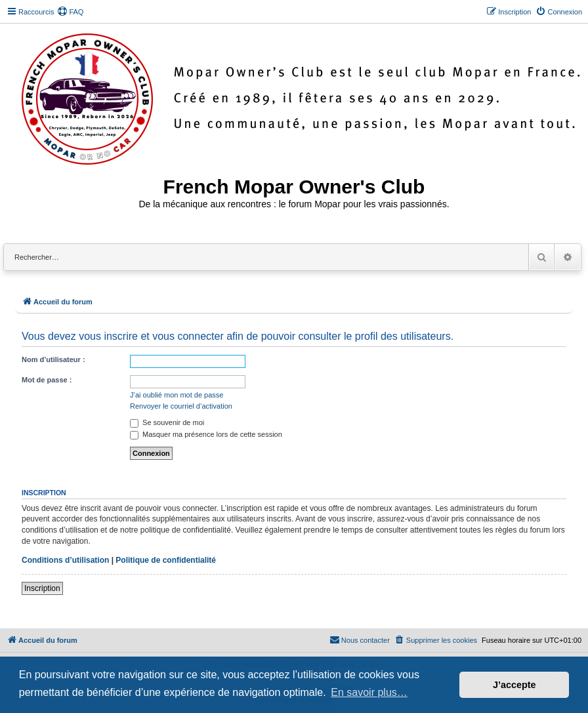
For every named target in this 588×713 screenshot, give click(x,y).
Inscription (42, 588)
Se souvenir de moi (167, 422)
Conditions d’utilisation (65, 560)
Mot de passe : (47, 380)
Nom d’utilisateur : (53, 359)
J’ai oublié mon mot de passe (177, 395)
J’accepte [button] (514, 685)
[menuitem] (70, 12)
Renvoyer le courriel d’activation (181, 406)
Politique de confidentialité (166, 560)
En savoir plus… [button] (369, 692)
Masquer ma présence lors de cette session (206, 434)
